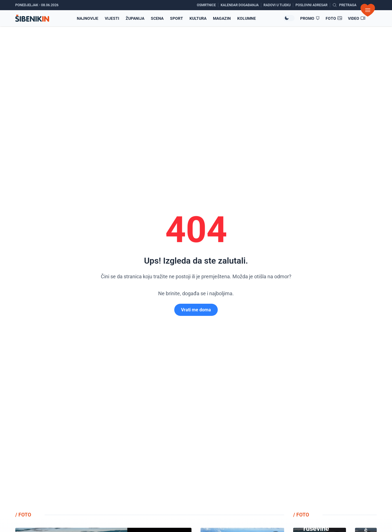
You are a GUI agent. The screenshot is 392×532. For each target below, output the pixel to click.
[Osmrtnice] (208, 5)
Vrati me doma (196, 310)
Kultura (198, 18)
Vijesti (112, 18)
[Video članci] (357, 18)
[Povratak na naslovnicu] (32, 18)
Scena (157, 18)
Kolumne (247, 18)
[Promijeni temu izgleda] (289, 18)
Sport (177, 18)
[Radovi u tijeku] (278, 5)
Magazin (222, 18)
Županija (135, 18)
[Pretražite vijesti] (344, 5)
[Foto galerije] (334, 18)
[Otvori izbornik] (368, 10)
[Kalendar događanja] (241, 5)
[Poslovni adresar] (313, 5)
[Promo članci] (310, 18)
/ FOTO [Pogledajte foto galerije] (23, 515)
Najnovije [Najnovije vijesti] (88, 18)
